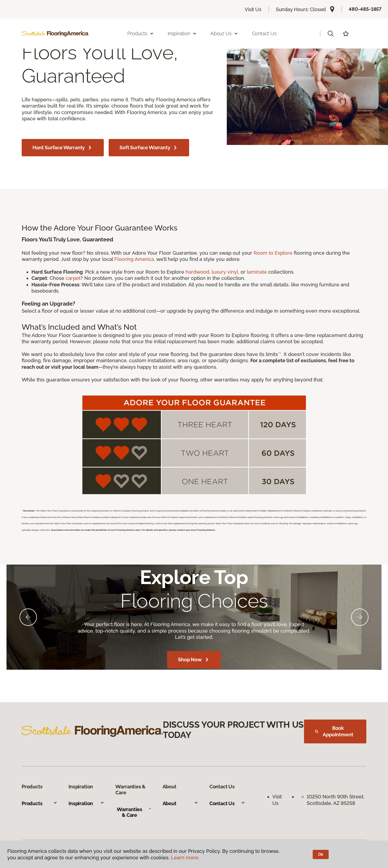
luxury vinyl (225, 272)
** (280, 354)
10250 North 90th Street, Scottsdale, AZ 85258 (336, 800)
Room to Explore (273, 253)
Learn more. (185, 858)
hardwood (197, 272)
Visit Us (253, 9)
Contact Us (264, 33)
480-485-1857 (365, 9)
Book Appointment (334, 731)
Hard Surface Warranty (63, 148)
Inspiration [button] (182, 33)
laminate (257, 272)
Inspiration (86, 803)
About (180, 803)
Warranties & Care (134, 812)
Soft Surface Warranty (149, 148)
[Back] (28, 617)
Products (40, 803)
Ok (321, 854)
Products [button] (141, 33)
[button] (331, 34)
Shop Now (194, 660)
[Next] (360, 617)
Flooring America (134, 259)
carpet (73, 278)
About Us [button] (224, 33)
